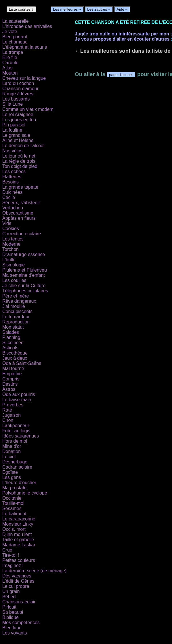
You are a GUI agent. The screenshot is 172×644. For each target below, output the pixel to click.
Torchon (10, 249)
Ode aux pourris (19, 394)
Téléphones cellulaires (25, 291)
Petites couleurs (19, 560)
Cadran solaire (17, 467)
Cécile (9, 197)
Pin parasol (14, 125)
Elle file (10, 57)
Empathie (12, 374)
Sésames (12, 508)
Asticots (10, 348)
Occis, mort (14, 529)
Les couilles (14, 280)
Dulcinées (12, 192)
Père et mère (16, 296)
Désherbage (15, 462)
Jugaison (12, 415)
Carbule (10, 63)
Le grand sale (16, 135)
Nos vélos (12, 151)
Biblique (10, 617)
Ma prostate (14, 488)
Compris (11, 379)
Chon (8, 420)
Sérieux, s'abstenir (21, 203)
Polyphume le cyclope (25, 493)
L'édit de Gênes (18, 581)
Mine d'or (12, 446)
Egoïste (10, 472)
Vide (7, 223)
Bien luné (12, 628)
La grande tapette (20, 187)
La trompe (13, 52)
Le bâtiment (14, 514)
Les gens (12, 477)
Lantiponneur (16, 426)
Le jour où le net (19, 156)
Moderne (11, 244)
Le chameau (15, 42)
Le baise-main (17, 400)
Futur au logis (16, 431)
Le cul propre (16, 586)
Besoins (10, 182)
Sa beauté (13, 612)
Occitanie (12, 498)
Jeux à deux (15, 358)
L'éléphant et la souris (25, 47)
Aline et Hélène (18, 140)
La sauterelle (16, 21)
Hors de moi (15, 441)
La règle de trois (19, 161)
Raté (7, 410)
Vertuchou (13, 208)
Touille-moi (13, 503)
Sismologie (14, 265)
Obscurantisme (18, 213)
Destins (10, 384)
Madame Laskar (19, 545)
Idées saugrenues (21, 436)
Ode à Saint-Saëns (22, 363)
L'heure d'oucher (19, 483)
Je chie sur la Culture (24, 286)
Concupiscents (17, 311)
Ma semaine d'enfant (24, 275)
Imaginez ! (13, 566)
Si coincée (13, 343)
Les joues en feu (19, 120)
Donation (12, 451)
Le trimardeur (16, 317)
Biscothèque (15, 353)
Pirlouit (9, 607)
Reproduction (16, 322)
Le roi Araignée (18, 114)
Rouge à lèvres (18, 94)
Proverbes (13, 405)
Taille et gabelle (18, 540)
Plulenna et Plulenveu (25, 270)
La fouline (12, 130)
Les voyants (15, 633)
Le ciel (9, 457)
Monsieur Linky (18, 524)
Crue (7, 550)
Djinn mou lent (17, 534)
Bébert (9, 597)
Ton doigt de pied (20, 166)
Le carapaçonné (19, 519)
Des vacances (17, 576)
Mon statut (13, 327)
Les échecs (14, 172)
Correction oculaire (22, 234)
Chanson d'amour (20, 89)
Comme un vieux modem (28, 109)
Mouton (10, 73)
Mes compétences (21, 623)
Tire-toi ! (11, 555)
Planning (11, 337)
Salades (11, 332)
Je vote (10, 32)
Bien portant (15, 37)
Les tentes (13, 239)
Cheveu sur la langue (24, 78)
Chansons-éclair (19, 602)
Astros (9, 389)
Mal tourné (13, 369)
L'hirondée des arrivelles (27, 26)
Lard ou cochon (18, 83)
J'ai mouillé (14, 306)
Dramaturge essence (24, 254)
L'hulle (9, 260)
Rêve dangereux (19, 301)
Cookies (11, 229)
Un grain (11, 591)
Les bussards (16, 99)
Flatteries (12, 177)
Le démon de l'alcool (23, 146)
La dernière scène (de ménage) (34, 571)
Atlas (7, 68)
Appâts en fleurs (19, 218)
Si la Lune (13, 104)
